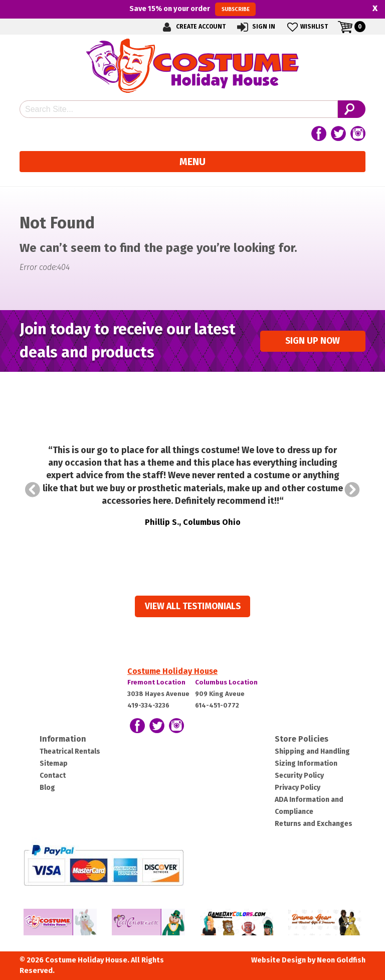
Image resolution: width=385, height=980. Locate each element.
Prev (33, 490)
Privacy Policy (298, 788)
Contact (53, 776)
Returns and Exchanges (314, 824)
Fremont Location (156, 682)
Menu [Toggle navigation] (192, 162)
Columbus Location (226, 682)
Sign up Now (313, 341)
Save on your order (192, 9)
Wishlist (307, 27)
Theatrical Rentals (70, 751)
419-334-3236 (148, 705)
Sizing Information (306, 763)
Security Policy (299, 776)
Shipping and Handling (312, 751)
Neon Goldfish (341, 960)
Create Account (192, 27)
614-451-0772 (217, 705)
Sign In (255, 27)
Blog (47, 788)
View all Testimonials (193, 606)
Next (352, 490)
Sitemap (54, 763)
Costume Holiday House (172, 671)
